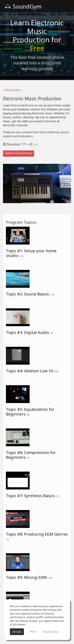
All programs (12, 90)
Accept (17, 632)
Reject (33, 631)
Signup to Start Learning (19, 153)
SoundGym (23, 6)
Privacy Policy (51, 631)
